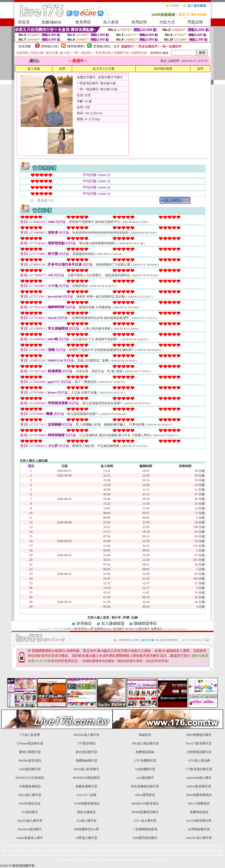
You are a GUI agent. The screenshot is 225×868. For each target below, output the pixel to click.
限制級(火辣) (50, 46)
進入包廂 (34, 69)
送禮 (62, 69)
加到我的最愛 (163, 69)
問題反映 (195, 22)
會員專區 (83, 22)
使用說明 (139, 22)
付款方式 (167, 22)
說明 (200, 69)
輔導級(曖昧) (76, 46)
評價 (126, 618)
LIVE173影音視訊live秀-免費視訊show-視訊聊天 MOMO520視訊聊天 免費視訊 (113, 629)
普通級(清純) (102, 46)
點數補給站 (52, 22)
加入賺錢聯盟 (113, 623)
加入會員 (111, 22)
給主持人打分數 (104, 69)
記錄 (135, 618)
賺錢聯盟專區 (145, 623)
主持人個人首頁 (98, 618)
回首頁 (24, 22)
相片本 (116, 618)
